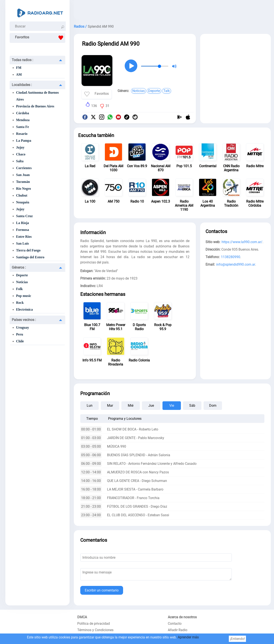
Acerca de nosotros (182, 617)
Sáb (192, 406)
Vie (172, 406)
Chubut (22, 195)
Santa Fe (22, 127)
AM (19, 74)
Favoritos (40, 38)
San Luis (22, 243)
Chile (20, 341)
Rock (20, 303)
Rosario (22, 134)
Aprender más (188, 637)
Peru (20, 334)
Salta (20, 161)
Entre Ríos (24, 237)
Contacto (175, 624)
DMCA (82, 617)
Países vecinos (24, 320)
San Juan (23, 175)
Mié (131, 406)
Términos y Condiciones (95, 630)
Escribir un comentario (102, 590)
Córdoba (22, 113)
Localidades (22, 85)
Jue (151, 406)
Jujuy (20, 147)
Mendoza (23, 120)
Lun (90, 406)
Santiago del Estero (30, 257)
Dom (213, 406)
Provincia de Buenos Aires (35, 106)
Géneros (19, 267)
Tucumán (23, 182)
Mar (110, 406)
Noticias (22, 282)
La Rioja (22, 223)
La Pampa (24, 141)
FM (19, 68)
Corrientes (24, 168)
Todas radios (22, 60)
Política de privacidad (94, 624)
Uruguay (22, 327)
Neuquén (23, 202)
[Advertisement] (172, 11)
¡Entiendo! (237, 639)
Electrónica (24, 309)
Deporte (22, 275)
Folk (19, 289)
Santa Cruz (24, 216)
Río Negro (23, 189)
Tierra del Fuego (28, 250)
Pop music (24, 296)
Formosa (22, 230)
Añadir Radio (178, 630)
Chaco (21, 154)
